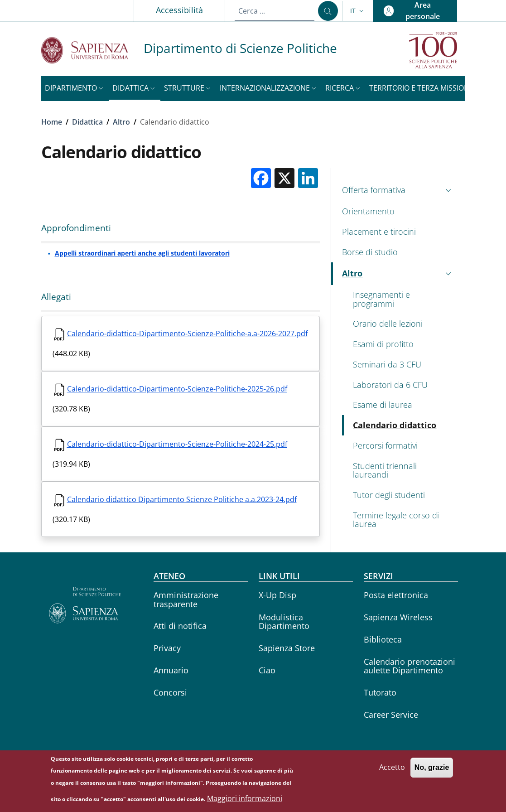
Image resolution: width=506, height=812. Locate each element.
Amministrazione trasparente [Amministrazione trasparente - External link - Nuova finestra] (186, 599)
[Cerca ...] (328, 11)
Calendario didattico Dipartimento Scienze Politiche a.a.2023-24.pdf (182, 499)
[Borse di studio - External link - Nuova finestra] (398, 252)
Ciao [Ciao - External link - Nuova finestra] (267, 670)
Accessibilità (179, 10)
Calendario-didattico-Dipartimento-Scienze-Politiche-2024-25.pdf (177, 444)
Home (52, 122)
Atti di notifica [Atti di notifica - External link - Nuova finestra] (180, 626)
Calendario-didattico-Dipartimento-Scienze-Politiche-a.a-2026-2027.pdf (187, 333)
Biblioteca (383, 639)
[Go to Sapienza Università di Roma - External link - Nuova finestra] (92, 50)
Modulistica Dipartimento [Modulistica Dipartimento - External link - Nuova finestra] (284, 621)
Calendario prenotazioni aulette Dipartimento (410, 666)
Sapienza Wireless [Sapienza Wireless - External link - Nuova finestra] (398, 617)
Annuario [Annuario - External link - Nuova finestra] (171, 670)
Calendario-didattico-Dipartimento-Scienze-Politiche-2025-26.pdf (177, 389)
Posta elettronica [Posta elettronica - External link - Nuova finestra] (396, 595)
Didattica (87, 122)
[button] (358, 11)
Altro (121, 122)
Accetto (392, 772)
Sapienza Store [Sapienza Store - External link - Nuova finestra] (287, 648)
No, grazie (432, 772)
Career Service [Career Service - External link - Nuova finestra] (391, 715)
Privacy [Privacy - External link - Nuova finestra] (167, 648)
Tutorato (380, 692)
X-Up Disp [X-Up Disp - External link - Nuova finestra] (277, 595)
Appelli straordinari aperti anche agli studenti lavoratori (142, 253)
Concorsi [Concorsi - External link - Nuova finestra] (170, 692)
